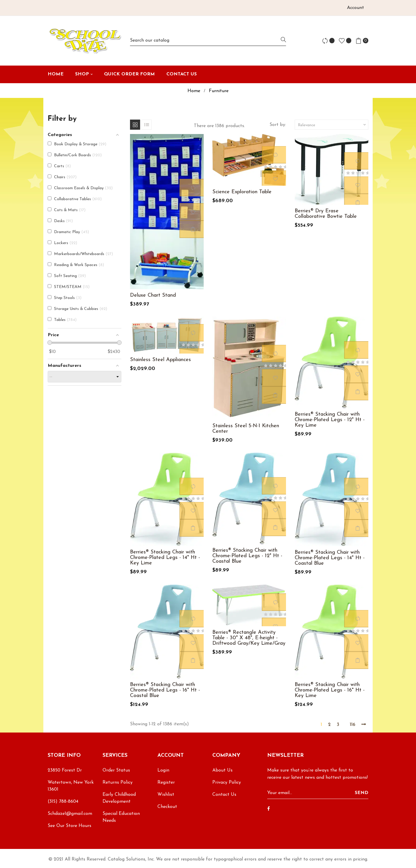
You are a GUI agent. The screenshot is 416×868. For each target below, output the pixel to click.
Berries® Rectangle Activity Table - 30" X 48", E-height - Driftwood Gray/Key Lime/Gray (249, 638)
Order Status (116, 770)
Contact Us (224, 795)
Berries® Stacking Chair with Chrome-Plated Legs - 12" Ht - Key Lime (330, 420)
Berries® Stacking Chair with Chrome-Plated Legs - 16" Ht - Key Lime (330, 690)
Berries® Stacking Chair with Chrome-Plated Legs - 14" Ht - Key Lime (165, 558)
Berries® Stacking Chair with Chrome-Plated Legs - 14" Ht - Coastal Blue (330, 558)
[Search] (208, 41)
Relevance (332, 125)
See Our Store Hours (69, 826)
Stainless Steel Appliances (160, 360)
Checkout (167, 807)
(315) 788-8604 (63, 802)
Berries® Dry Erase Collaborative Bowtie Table (326, 214)
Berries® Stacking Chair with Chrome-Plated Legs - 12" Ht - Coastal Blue (247, 556)
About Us (222, 770)
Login (163, 770)
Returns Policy (118, 782)
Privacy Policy (227, 782)
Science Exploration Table (242, 192)
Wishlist (166, 795)
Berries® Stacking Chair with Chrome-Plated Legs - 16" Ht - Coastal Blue (165, 690)
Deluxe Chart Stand (153, 295)
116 (353, 725)
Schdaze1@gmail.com (70, 814)
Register (166, 782)
